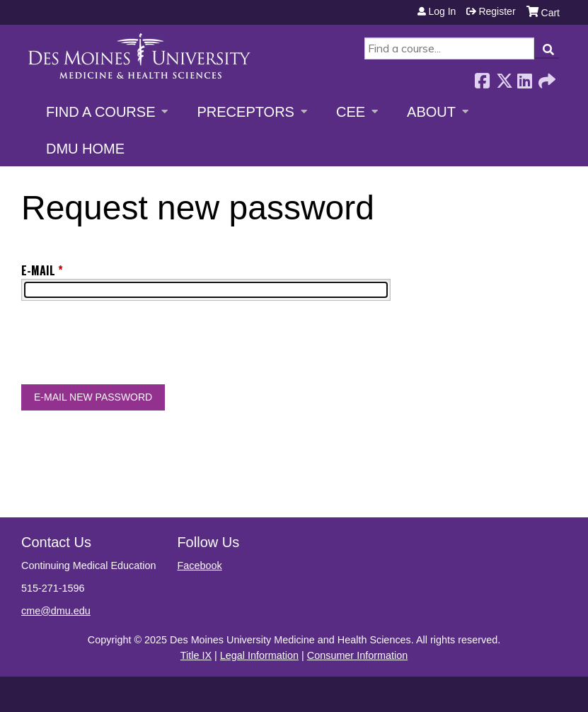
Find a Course (100, 112)
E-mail (38, 270)
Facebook (482, 77)
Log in (442, 11)
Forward (546, 77)
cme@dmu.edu (56, 611)
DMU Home (85, 149)
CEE (351, 112)
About (431, 112)
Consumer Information (357, 655)
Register (497, 11)
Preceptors (245, 112)
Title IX (196, 655)
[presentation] (129, 345)
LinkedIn (524, 77)
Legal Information (259, 655)
